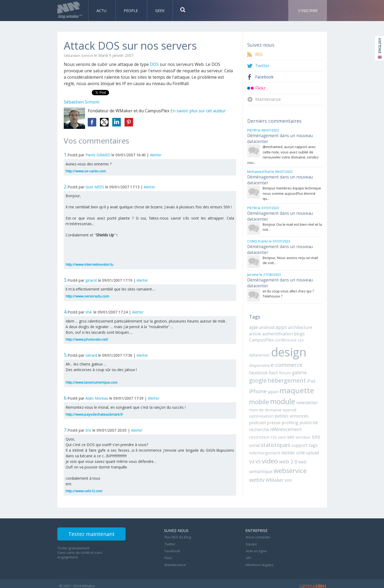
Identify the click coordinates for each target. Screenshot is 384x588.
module (261, 392)
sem (279, 421)
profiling (307, 407)
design (287, 343)
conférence (284, 332)
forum (264, 364)
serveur (299, 421)
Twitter (263, 66)
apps (281, 319)
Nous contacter (258, 537)
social (254, 428)
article (255, 325)
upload (308, 436)
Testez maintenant (96, 535)
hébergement (268, 372)
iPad (291, 372)
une (297, 435)
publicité (258, 414)
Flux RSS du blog (177, 537)
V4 (318, 436)
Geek (160, 11)
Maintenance (268, 99)
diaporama (259, 356)
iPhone (305, 372)
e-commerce (285, 355)
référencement (302, 413)
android (267, 319)
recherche (276, 414)
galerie (278, 364)
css (298, 332)
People (131, 11)
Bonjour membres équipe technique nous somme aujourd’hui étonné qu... (292, 190)
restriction (258, 421)
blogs (296, 325)
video (263, 444)
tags (312, 428)
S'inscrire (308, 11)
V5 (252, 444)
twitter (285, 436)
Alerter (156, 155)
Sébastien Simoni (79, 55)
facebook (310, 356)
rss (272, 421)
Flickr (260, 88)
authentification (275, 325)
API (248, 554)
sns (311, 420)
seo (288, 421)
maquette (276, 381)
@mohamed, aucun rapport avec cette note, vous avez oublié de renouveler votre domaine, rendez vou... (283, 153)
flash (253, 364)
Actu (102, 11)
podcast (275, 407)
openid (272, 400)
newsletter (285, 393)
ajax (254, 319)
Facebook (265, 77)
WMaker (274, 462)
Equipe (251, 542)
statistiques (275, 428)
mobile (304, 382)
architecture (299, 319)
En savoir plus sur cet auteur (199, 111)
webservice (289, 453)
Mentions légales (259, 560)
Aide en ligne (256, 548)
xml (287, 462)
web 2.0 (281, 444)
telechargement (263, 436)
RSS (259, 55)
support (299, 428)
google (295, 363)
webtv (257, 462)
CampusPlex (261, 332)
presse (291, 407)
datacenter (259, 346)
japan (254, 383)
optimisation (290, 400)
